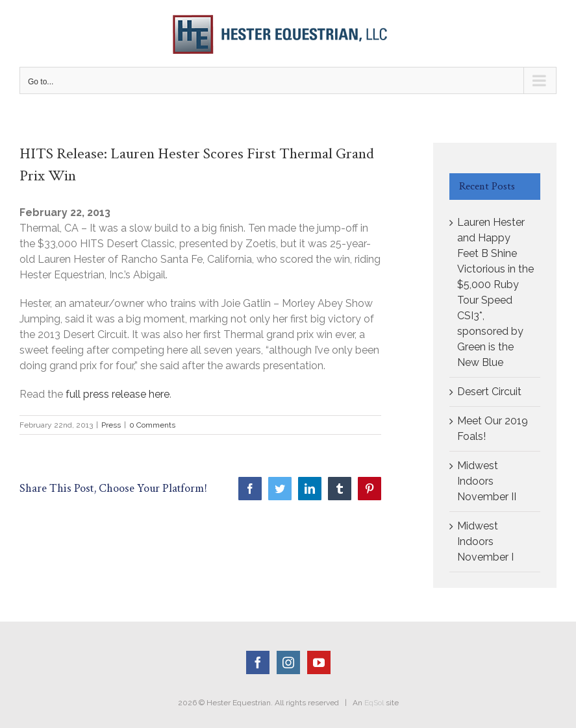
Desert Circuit (489, 392)
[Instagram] (288, 662)
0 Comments (152, 425)
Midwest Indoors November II (487, 481)
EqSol (374, 703)
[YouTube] (319, 662)
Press (111, 425)
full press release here (118, 394)
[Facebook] (258, 662)
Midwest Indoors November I (485, 541)
